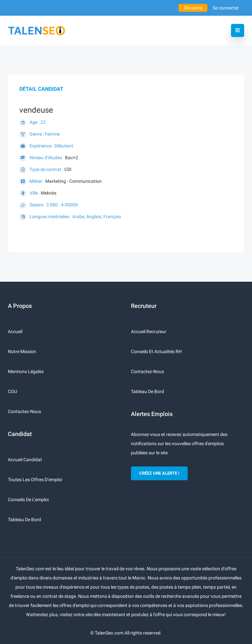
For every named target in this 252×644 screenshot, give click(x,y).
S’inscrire (193, 8)
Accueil (15, 331)
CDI (68, 169)
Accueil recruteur (149, 331)
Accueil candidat (25, 460)
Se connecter (226, 8)
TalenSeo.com (109, 633)
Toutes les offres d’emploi (35, 480)
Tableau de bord (24, 520)
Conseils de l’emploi (28, 500)
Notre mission (22, 351)
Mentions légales (26, 371)
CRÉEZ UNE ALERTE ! (159, 473)
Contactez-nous (24, 411)
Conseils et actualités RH (156, 351)
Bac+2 (72, 158)
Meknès (49, 193)
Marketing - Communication (73, 181)
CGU (12, 391)
